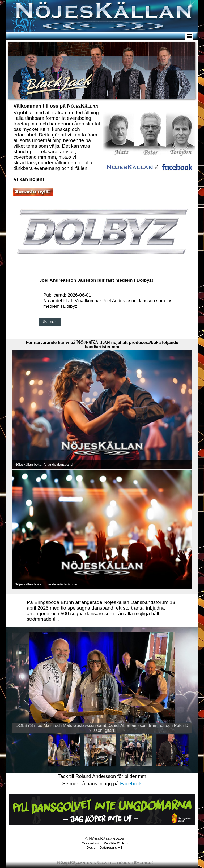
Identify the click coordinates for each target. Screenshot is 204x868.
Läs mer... (50, 322)
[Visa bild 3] (136, 750)
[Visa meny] (189, 36)
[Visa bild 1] (64, 750)
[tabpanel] (57, 142)
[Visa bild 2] (100, 750)
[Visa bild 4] (172, 750)
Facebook (131, 784)
